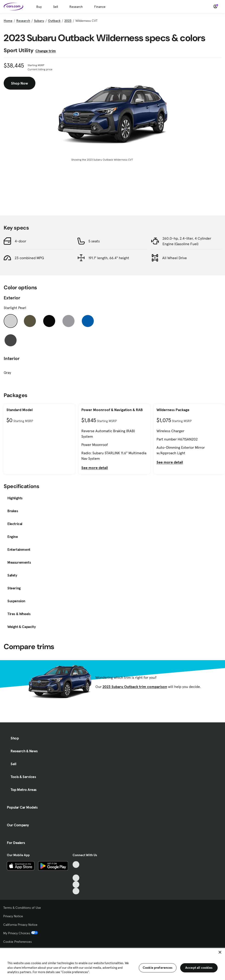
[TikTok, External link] (76, 865)
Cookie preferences (158, 968)
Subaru (39, 21)
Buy (39, 7)
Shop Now (20, 83)
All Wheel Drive (175, 258)
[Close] (220, 952)
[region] (112, 964)
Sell (56, 7)
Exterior (12, 298)
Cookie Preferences (17, 942)
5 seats (94, 241)
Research (76, 7)
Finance (100, 7)
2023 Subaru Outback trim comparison (135, 687)
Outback (54, 21)
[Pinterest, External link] (76, 891)
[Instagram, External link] (76, 885)
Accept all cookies (199, 968)
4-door (20, 241)
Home (8, 21)
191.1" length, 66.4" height (109, 258)
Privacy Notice (13, 916)
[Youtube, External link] (76, 878)
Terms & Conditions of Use (22, 908)
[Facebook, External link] (76, 871)
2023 (68, 21)
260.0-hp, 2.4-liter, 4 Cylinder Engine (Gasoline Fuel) (187, 241)
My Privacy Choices (21, 933)
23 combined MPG (29, 258)
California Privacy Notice (20, 925)
